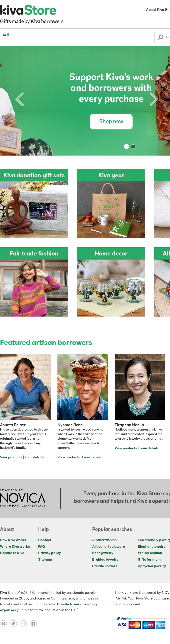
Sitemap (45, 560)
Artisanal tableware (109, 547)
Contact (45, 540)
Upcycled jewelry (152, 566)
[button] (161, 38)
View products (11, 457)
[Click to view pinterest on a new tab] (5, 624)
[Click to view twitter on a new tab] (15, 624)
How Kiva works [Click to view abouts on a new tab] (13, 540)
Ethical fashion (150, 553)
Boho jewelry (103, 553)
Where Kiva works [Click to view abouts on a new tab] (15, 547)
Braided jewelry (105, 560)
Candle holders (105, 566)
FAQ (42, 547)
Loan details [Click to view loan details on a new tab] (34, 457)
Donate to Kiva (12, 553)
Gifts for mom (149, 560)
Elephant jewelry (152, 547)
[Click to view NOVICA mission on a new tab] (23, 498)
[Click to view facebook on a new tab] (34, 624)
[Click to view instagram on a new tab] (25, 624)
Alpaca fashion (104, 540)
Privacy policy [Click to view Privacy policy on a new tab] (49, 553)
